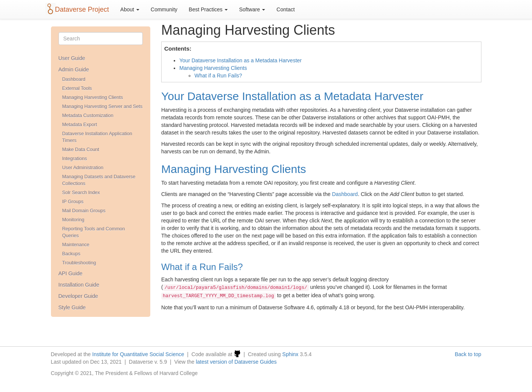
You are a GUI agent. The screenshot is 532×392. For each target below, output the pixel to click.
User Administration (83, 168)
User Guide (72, 58)
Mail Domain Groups (84, 211)
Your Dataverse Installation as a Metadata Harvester (241, 60)
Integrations (75, 159)
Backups (71, 254)
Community (164, 9)
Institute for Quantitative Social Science (138, 354)
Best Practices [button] (208, 9)
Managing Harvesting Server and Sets (103, 106)
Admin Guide (74, 69)
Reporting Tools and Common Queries (94, 232)
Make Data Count (81, 150)
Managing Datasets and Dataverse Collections (99, 180)
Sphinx (291, 354)
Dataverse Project (82, 9)
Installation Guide (79, 285)
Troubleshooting (79, 263)
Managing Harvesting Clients (93, 97)
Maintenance (76, 245)
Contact (285, 9)
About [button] (130, 9)
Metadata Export (80, 125)
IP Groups (73, 202)
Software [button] (252, 9)
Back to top (468, 354)
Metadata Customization (88, 116)
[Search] (101, 39)
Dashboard (74, 79)
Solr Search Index (81, 193)
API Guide (71, 273)
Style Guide (72, 307)
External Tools (77, 88)
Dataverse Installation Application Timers (97, 137)
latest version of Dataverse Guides (236, 362)
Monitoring (73, 220)
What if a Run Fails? (218, 76)
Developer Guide (78, 296)
